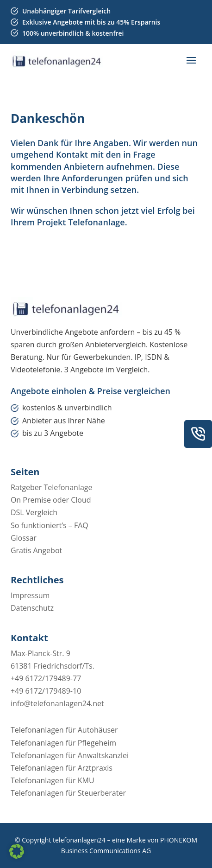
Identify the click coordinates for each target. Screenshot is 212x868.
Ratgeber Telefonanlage (52, 487)
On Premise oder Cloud (51, 500)
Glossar (24, 538)
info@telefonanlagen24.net (57, 703)
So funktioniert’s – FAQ (50, 525)
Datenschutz (32, 608)
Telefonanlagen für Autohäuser (64, 730)
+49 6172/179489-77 (46, 678)
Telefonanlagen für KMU (53, 780)
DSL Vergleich (34, 512)
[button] (17, 851)
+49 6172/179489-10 (46, 691)
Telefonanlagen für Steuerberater (68, 793)
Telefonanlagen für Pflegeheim (63, 743)
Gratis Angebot (36, 550)
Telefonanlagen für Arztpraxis (62, 768)
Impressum (30, 595)
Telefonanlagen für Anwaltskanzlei (70, 755)
